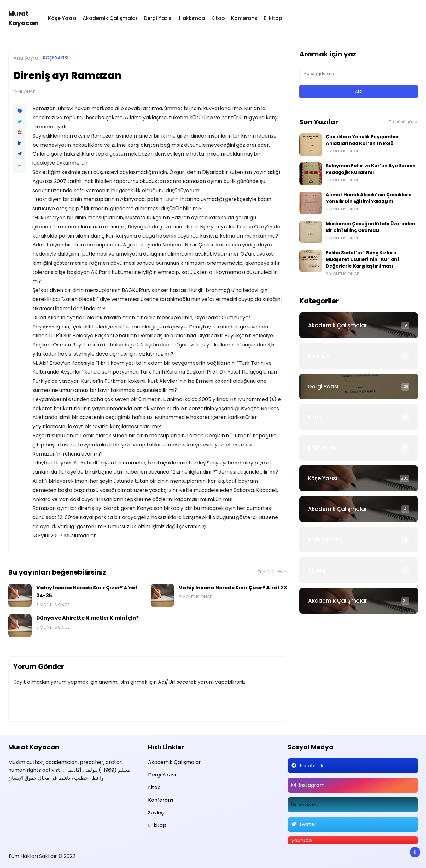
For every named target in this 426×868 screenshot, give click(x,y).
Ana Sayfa (26, 58)
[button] (20, 165)
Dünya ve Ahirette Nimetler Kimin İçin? (88, 618)
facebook (312, 766)
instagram (312, 785)
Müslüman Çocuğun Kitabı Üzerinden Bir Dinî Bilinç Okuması (371, 227)
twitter (308, 824)
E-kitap (273, 18)
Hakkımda (192, 18)
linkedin (308, 805)
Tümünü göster (272, 572)
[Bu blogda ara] (359, 74)
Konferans (244, 18)
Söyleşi (317, 570)
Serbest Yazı (324, 540)
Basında (319, 356)
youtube (302, 840)
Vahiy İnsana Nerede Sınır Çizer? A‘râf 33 (233, 588)
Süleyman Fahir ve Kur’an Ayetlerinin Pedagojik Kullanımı (371, 169)
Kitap (218, 18)
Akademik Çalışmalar (110, 18)
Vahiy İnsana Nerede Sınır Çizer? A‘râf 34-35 (87, 592)
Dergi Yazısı (158, 18)
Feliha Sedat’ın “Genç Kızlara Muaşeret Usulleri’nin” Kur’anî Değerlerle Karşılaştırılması (362, 259)
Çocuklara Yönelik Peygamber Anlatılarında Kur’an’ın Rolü (362, 140)
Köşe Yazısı (62, 18)
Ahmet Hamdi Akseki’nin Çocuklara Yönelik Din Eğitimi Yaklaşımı (369, 198)
